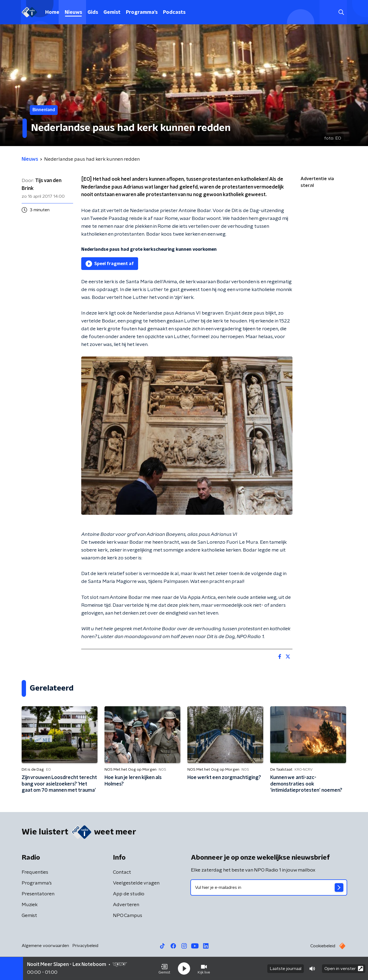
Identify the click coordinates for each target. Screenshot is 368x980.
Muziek (30, 905)
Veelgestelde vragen (136, 883)
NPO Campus (128, 916)
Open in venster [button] (344, 969)
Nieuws (73, 12)
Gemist (112, 12)
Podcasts (174, 12)
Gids (93, 12)
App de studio (129, 894)
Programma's (142, 12)
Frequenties (35, 872)
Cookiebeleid (323, 946)
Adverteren (126, 905)
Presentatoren (38, 894)
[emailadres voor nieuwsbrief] (269, 887)
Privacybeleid (85, 946)
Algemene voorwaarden (45, 946)
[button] (164, 969)
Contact (122, 872)
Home (52, 12)
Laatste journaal (286, 969)
